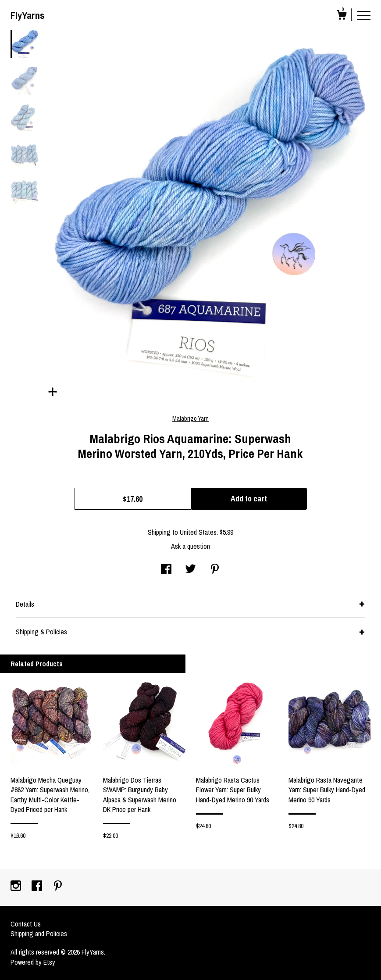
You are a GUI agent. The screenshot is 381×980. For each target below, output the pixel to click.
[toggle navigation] (364, 15)
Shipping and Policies (39, 934)
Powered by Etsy (33, 962)
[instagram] (17, 887)
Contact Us (26, 924)
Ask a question (190, 546)
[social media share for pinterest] (215, 570)
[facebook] (38, 887)
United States (198, 532)
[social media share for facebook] (166, 570)
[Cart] (342, 16)
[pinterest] (58, 887)
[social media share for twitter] (190, 570)
